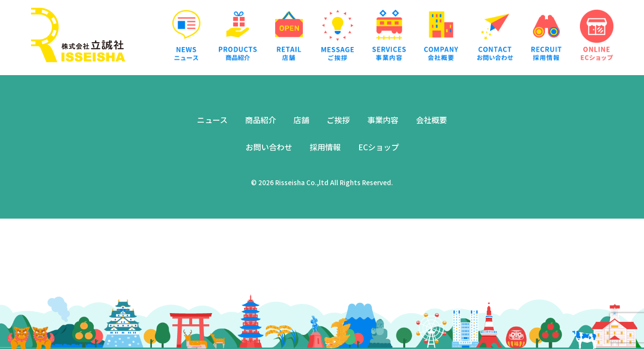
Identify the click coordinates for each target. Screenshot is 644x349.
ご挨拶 (338, 120)
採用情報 (325, 147)
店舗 (301, 120)
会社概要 (431, 120)
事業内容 (383, 120)
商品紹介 (261, 120)
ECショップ (379, 147)
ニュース (212, 120)
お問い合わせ (269, 147)
